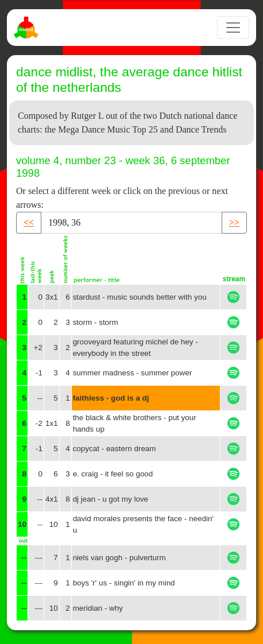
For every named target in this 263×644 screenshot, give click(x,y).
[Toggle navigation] (233, 28)
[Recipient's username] (131, 223)
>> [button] (234, 222)
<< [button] (29, 222)
